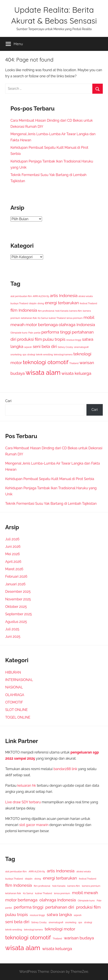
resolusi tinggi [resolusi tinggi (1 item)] (74, 340)
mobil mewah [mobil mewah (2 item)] (85, 893)
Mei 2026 (13, 554)
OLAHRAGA (15, 695)
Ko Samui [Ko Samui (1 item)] (43, 318)
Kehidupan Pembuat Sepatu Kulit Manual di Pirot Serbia (50, 479)
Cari (8, 401)
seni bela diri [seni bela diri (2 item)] (45, 346)
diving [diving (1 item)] (41, 303)
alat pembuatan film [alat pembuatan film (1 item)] (21, 296)
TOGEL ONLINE (18, 717)
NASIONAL (14, 687)
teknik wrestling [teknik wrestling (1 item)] (45, 354)
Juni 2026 (13, 547)
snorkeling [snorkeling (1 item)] (16, 354)
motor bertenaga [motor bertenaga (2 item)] (42, 325)
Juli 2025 (12, 629)
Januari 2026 (15, 584)
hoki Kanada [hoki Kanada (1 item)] (62, 311)
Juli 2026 (12, 539)
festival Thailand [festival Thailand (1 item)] (88, 303)
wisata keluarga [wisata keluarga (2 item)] (76, 373)
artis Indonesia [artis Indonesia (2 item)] (64, 296)
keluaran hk (27, 786)
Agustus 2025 (16, 622)
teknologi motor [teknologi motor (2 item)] (60, 929)
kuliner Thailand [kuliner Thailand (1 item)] (57, 318)
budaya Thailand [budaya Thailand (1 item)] (19, 303)
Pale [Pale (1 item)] (31, 333)
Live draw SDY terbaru (23, 802)
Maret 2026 (14, 569)
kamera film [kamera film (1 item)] (76, 311)
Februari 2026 (16, 576)
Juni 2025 (13, 637)
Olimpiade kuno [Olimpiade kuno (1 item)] (19, 333)
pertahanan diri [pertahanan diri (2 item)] (60, 907)
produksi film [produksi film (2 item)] (30, 339)
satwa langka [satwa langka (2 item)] (59, 914)
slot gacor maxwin (34, 825)
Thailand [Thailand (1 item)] (74, 363)
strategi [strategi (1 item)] (31, 354)
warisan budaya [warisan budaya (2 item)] (79, 938)
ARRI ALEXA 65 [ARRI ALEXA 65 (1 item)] (41, 296)
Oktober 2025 (16, 607)
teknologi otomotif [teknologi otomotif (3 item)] (46, 362)
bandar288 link (65, 769)
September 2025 (19, 614)
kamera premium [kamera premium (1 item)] (91, 886)
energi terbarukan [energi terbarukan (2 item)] (62, 303)
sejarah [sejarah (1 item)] (28, 347)
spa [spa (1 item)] (24, 354)
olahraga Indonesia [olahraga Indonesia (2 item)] (77, 325)
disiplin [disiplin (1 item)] (33, 303)
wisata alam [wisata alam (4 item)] (43, 372)
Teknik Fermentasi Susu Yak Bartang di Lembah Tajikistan (51, 504)
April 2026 (13, 562)
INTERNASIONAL (19, 680)
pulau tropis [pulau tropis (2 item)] (54, 339)
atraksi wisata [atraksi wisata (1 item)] (86, 296)
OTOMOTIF (14, 702)
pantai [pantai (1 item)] (37, 333)
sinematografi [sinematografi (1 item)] (81, 347)
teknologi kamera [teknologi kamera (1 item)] (63, 354)
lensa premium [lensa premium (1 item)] (75, 318)
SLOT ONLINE (16, 710)
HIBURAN (13, 672)
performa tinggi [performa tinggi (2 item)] (56, 332)
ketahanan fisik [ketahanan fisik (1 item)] (29, 318)
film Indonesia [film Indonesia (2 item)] (24, 310)
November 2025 (18, 599)
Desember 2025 (18, 592)
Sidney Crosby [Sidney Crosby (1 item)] (65, 347)
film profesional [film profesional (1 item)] (46, 311)
